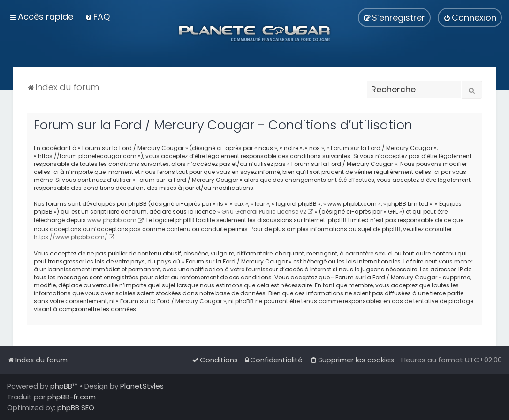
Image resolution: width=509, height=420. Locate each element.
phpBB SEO (76, 408)
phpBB (61, 386)
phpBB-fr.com (72, 397)
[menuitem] (97, 17)
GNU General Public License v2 (264, 212)
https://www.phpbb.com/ (71, 237)
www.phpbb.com (112, 220)
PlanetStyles (142, 386)
